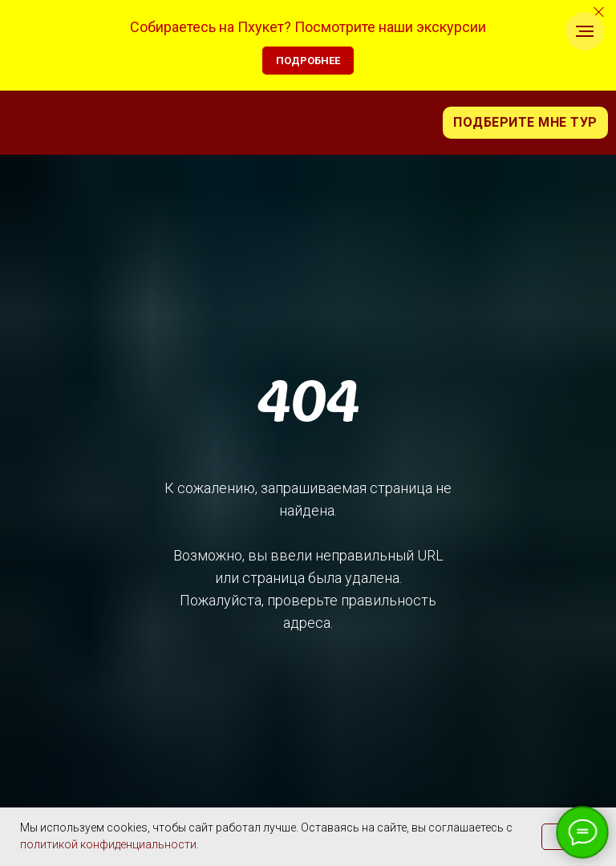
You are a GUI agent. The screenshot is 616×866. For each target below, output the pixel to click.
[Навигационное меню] (585, 31)
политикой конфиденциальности (108, 844)
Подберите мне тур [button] (525, 122)
